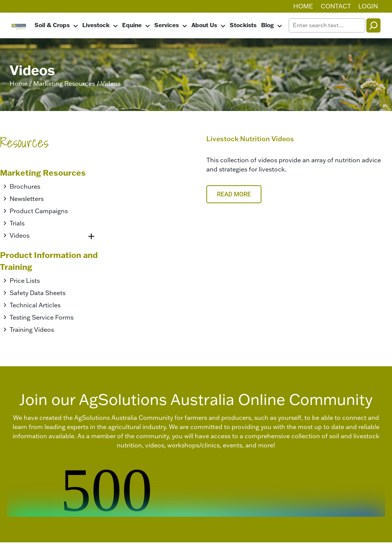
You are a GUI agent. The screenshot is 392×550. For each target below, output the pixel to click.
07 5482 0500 (35, 6)
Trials (17, 223)
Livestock (96, 25)
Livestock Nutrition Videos (250, 139)
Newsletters (27, 199)
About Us (204, 25)
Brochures (25, 186)
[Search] (373, 25)
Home (303, 6)
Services (167, 25)
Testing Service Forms (42, 317)
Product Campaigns (39, 211)
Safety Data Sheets (38, 293)
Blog (267, 25)
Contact (336, 6)
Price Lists (25, 281)
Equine (132, 25)
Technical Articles (35, 305)
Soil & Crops (52, 25)
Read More (234, 194)
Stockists (243, 25)
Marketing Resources (64, 83)
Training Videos (32, 330)
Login (368, 6)
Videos (20, 235)
